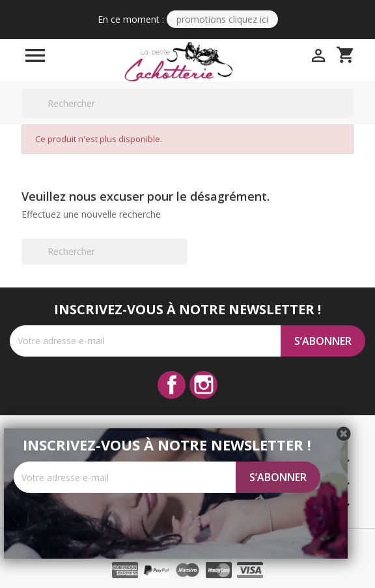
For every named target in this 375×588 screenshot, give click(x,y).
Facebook (172, 385)
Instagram (203, 385)
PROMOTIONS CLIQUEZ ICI (222, 19)
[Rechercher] (187, 103)
